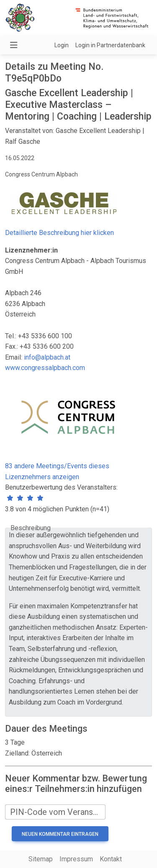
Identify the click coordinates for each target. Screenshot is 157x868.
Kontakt (111, 859)
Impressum (76, 859)
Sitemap (41, 859)
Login (62, 45)
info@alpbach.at (47, 357)
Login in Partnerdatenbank (110, 45)
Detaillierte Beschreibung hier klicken (59, 233)
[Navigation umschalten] (14, 45)
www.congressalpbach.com (45, 368)
